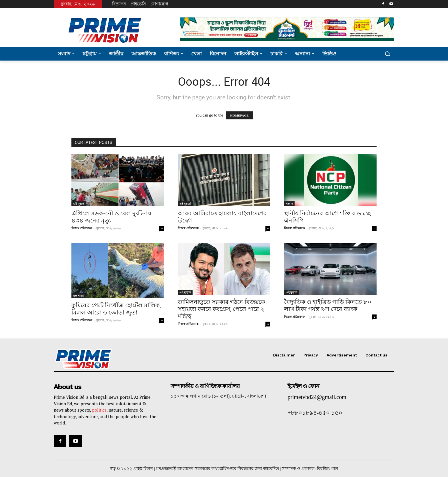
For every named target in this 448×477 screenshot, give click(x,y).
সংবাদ (289, 204)
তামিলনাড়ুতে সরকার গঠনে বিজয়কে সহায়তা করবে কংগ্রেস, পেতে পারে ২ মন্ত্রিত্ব (221, 309)
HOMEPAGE (240, 115)
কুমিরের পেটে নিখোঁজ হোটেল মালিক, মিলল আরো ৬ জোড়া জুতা (116, 309)
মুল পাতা (78, 296)
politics (99, 410)
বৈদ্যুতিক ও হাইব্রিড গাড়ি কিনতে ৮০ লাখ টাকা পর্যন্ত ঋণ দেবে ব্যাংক (328, 305)
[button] (387, 54)
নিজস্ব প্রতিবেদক (82, 228)
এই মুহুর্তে (79, 204)
